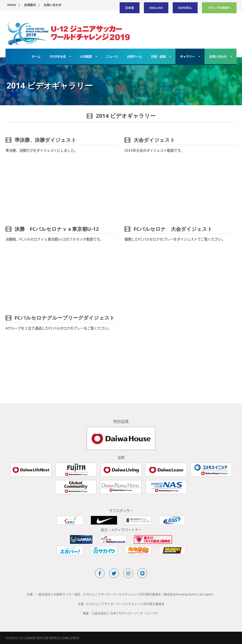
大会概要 (86, 56)
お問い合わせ (53, 5)
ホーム (36, 56)
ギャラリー (187, 56)
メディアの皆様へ (219, 8)
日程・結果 (158, 56)
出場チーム (134, 56)
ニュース (112, 56)
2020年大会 (58, 56)
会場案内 (30, 5)
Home (12, 5)
